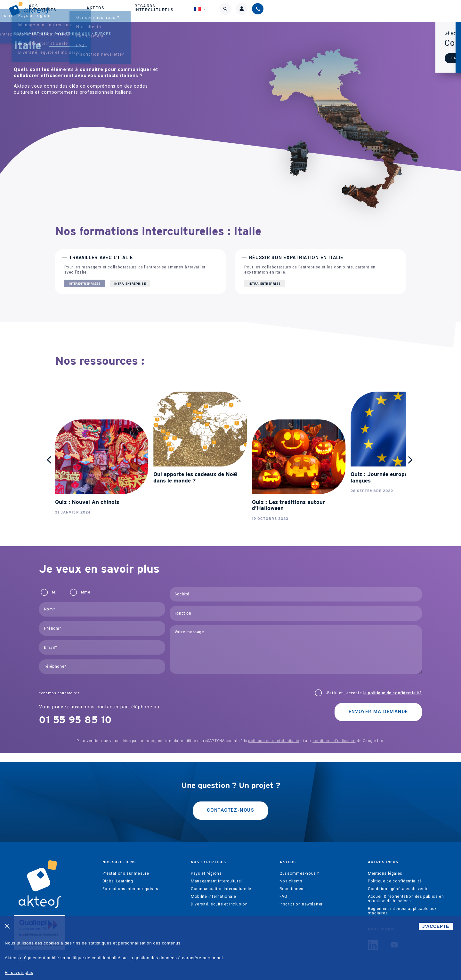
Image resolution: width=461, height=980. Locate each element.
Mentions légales (385, 866)
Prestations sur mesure (126, 866)
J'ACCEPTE (436, 926)
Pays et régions (72, 34)
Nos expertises (221, 9)
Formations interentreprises (130, 881)
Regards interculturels (327, 9)
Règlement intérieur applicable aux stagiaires (402, 903)
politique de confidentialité (274, 733)
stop (61, 385)
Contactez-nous (230, 803)
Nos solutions (164, 9)
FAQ (283, 889)
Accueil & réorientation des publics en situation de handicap (406, 891)
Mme (86, 585)
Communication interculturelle (221, 881)
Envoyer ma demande (378, 704)
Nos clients (291, 873)
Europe (103, 34)
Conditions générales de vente (398, 881)
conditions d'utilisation (334, 733)
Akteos (268, 9)
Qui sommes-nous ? (299, 866)
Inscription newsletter (301, 896)
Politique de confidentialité (395, 873)
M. (54, 585)
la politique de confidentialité (393, 685)
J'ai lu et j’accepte (374, 685)
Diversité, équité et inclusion (219, 896)
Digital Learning (118, 873)
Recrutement (292, 881)
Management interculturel (216, 873)
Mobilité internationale (213, 889)
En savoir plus (19, 972)
